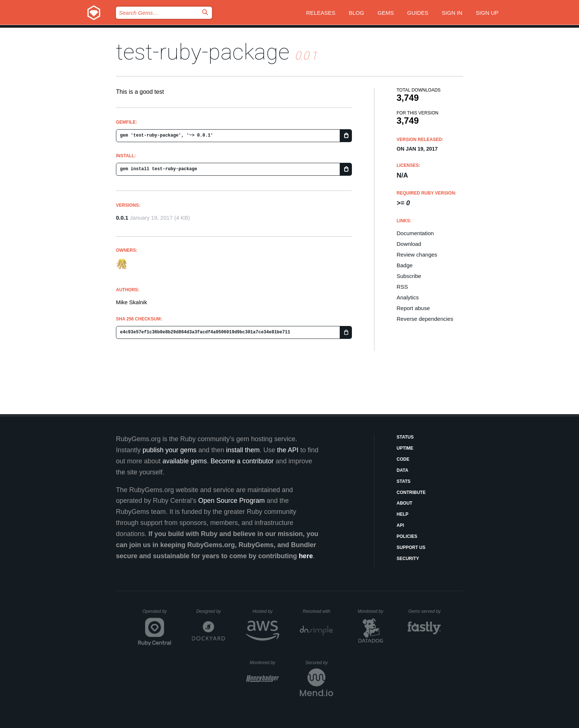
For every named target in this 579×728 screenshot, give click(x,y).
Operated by (157, 614)
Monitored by (373, 611)
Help (402, 514)
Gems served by (425, 611)
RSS (402, 287)
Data (402, 470)
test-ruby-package (203, 52)
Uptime (405, 448)
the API (288, 450)
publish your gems (169, 450)
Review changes (417, 255)
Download (409, 244)
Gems (386, 13)
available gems (185, 461)
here (306, 556)
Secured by (319, 663)
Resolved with (318, 611)
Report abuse (413, 308)
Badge (405, 265)
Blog (356, 13)
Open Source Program (232, 501)
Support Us (411, 547)
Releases (321, 13)
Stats (404, 481)
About (405, 503)
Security (408, 559)
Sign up (487, 13)
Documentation (415, 233)
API (400, 525)
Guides (418, 13)
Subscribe (409, 276)
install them (243, 450)
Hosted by (266, 611)
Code (403, 459)
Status (405, 437)
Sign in (452, 13)
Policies (407, 536)
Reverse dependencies (425, 319)
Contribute (411, 492)
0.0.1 (122, 218)
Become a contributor (242, 461)
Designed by (210, 611)
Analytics (408, 297)
